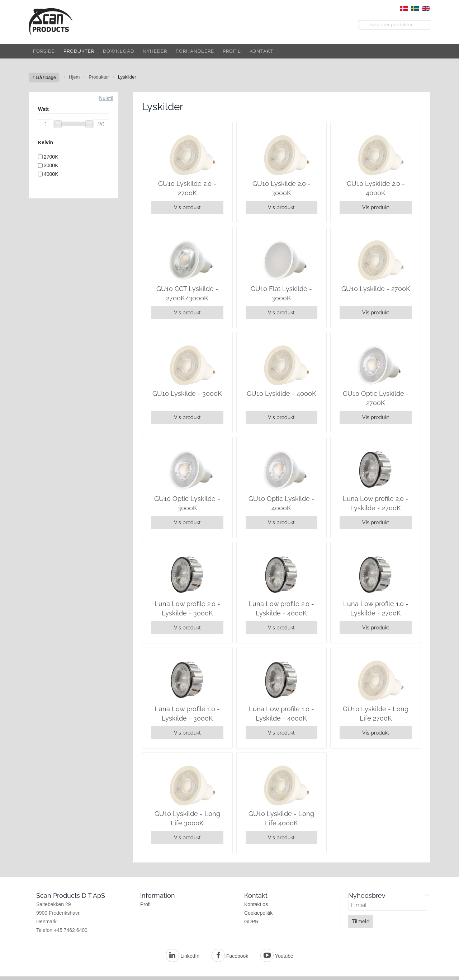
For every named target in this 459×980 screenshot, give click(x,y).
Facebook (230, 956)
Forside (44, 51)
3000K (51, 165)
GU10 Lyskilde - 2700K (376, 289)
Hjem (74, 77)
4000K (51, 174)
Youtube (277, 956)
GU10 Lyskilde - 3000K (187, 393)
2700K (51, 157)
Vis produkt (187, 207)
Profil (232, 51)
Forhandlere (195, 51)
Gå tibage (44, 77)
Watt (43, 109)
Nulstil (106, 98)
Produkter (79, 51)
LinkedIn (183, 956)
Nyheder (155, 51)
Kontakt (261, 51)
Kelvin (46, 142)
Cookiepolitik (258, 913)
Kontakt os (256, 904)
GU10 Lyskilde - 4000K (281, 393)
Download (119, 51)
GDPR (251, 922)
